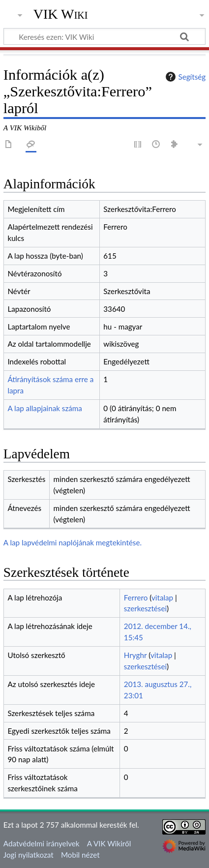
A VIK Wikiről (109, 843)
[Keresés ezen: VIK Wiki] (104, 36)
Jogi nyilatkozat (29, 855)
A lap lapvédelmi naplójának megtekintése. (73, 542)
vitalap (162, 598)
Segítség (184, 77)
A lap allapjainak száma (45, 408)
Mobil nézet (80, 855)
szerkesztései (145, 608)
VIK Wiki (61, 14)
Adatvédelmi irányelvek (42, 843)
